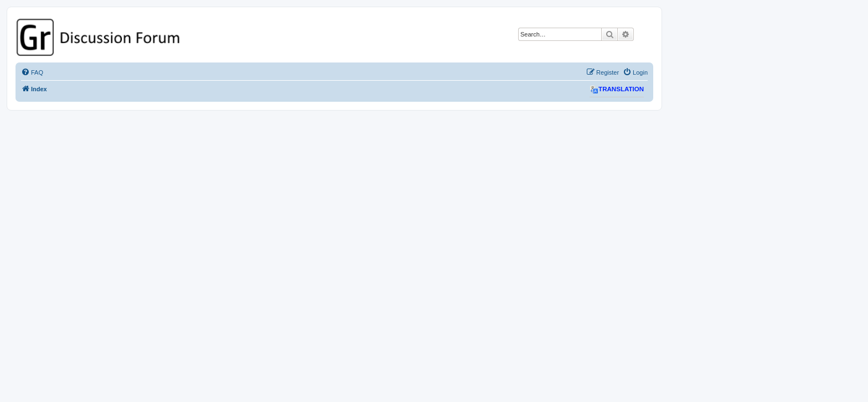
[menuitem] (32, 72)
